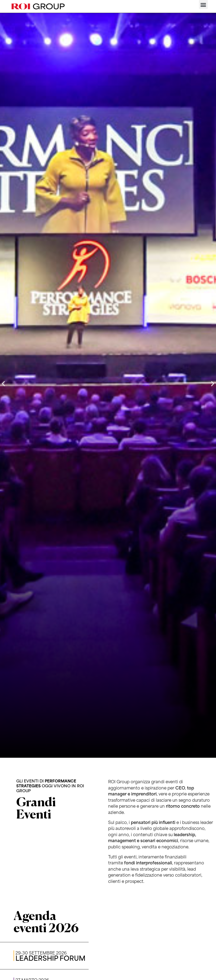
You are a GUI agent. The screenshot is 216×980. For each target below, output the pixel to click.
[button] (203, 4)
